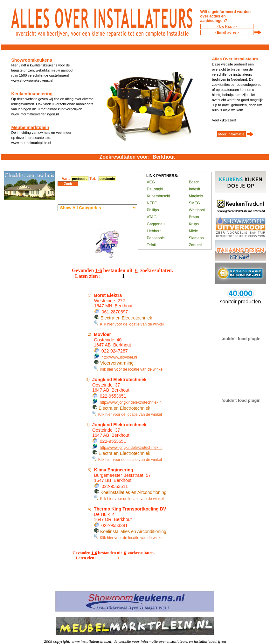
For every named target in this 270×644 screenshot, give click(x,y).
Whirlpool (197, 210)
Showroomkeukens (32, 60)
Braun (194, 217)
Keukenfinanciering (32, 94)
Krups (194, 224)
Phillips (153, 210)
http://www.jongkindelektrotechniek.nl (131, 402)
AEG (151, 182)
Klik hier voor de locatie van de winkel (129, 324)
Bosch (194, 182)
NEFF (152, 203)
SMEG (194, 203)
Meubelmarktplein (30, 127)
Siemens (196, 238)
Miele (194, 231)
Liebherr (154, 231)
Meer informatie (232, 134)
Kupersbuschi (159, 196)
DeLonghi (155, 189)
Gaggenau (156, 224)
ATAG (152, 217)
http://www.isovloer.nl (119, 357)
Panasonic (156, 238)
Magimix (196, 196)
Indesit (194, 189)
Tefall (151, 245)
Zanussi (196, 245)
